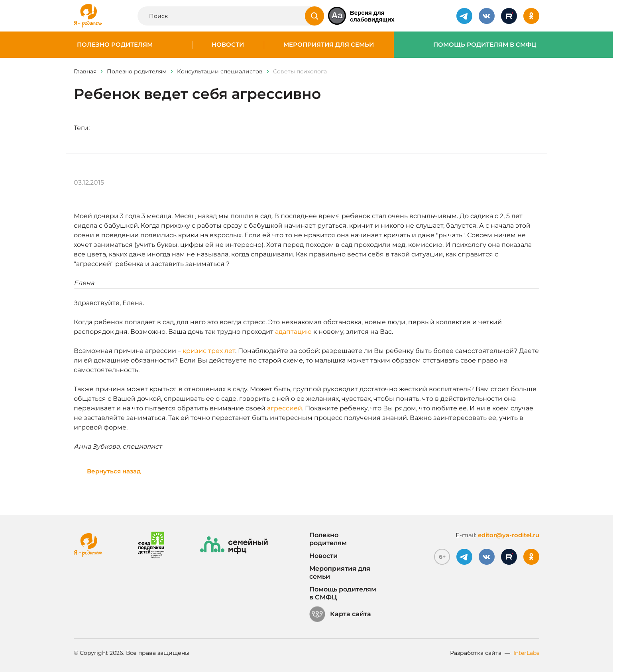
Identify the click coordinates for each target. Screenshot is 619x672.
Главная (85, 71)
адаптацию (293, 332)
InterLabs (526, 653)
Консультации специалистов (220, 71)
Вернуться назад (114, 471)
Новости (228, 45)
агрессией (285, 408)
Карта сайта (340, 614)
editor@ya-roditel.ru (509, 535)
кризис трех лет (209, 351)
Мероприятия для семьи (329, 45)
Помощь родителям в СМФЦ (485, 45)
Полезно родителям (115, 45)
